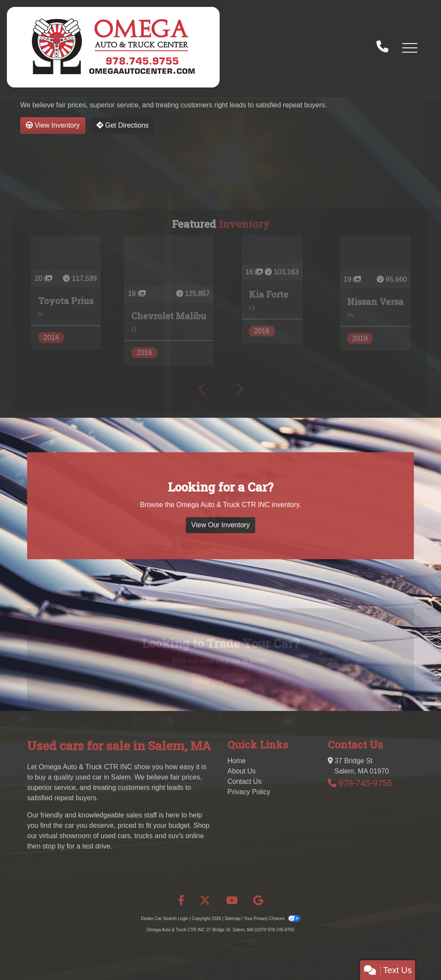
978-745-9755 (365, 783)
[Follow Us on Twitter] (205, 901)
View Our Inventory (220, 560)
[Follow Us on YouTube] (232, 901)
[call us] (382, 47)
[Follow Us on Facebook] (181, 901)
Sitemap (233, 919)
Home (237, 761)
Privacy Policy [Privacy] (249, 792)
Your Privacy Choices (272, 919)
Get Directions (123, 125)
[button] (410, 47)
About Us (242, 771)
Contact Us (244, 781)
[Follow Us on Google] (258, 901)
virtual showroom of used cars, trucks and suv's (112, 836)
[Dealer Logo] (113, 47)
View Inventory (53, 125)
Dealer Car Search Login (165, 919)
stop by (54, 846)
